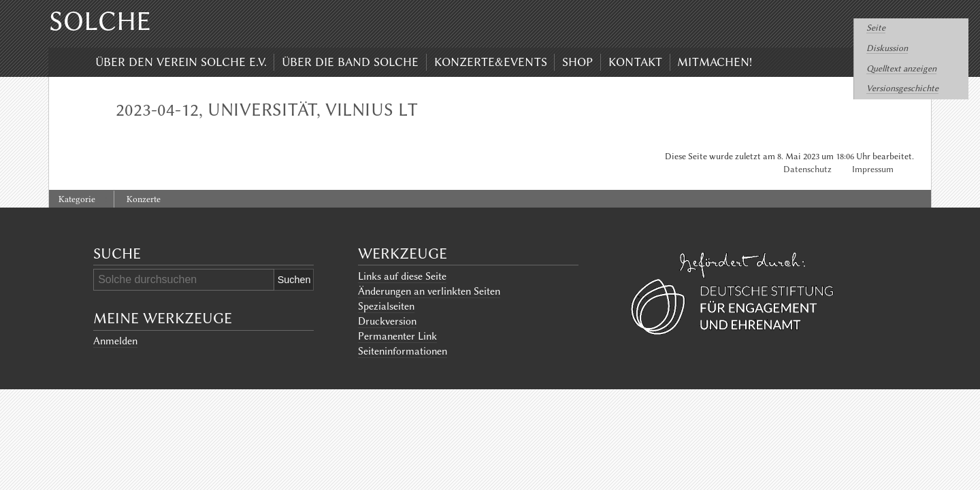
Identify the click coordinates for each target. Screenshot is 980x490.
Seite (876, 28)
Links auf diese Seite (402, 276)
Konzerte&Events (491, 62)
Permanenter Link (397, 336)
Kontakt (635, 62)
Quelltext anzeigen (901, 68)
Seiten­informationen (403, 351)
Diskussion (887, 48)
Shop (577, 62)
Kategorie (77, 199)
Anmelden (115, 341)
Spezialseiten (386, 306)
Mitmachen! (715, 62)
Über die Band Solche (350, 62)
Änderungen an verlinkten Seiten (429, 291)
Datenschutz (807, 169)
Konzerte (144, 199)
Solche (100, 21)
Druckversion (387, 321)
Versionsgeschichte (902, 88)
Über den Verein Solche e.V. (181, 62)
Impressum (873, 169)
